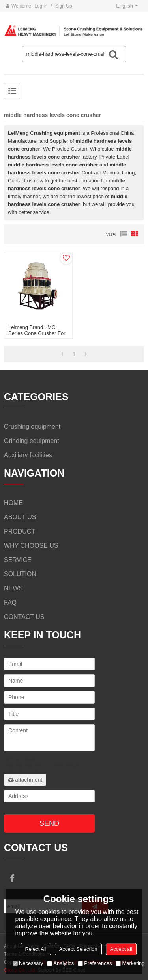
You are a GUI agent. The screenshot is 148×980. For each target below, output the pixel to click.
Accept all (121, 949)
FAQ (10, 603)
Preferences (95, 963)
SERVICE (18, 560)
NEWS (13, 588)
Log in (41, 6)
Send (49, 823)
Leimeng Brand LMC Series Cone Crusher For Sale (37, 333)
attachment (25, 780)
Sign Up (64, 6)
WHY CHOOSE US (31, 546)
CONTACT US (24, 617)
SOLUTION (20, 574)
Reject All (36, 949)
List (124, 234)
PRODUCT (20, 531)
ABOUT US (20, 517)
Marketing (130, 963)
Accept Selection (78, 949)
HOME (13, 503)
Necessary (28, 963)
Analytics (60, 963)
